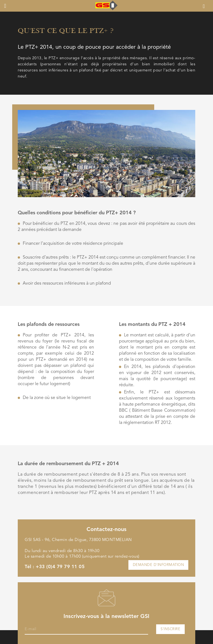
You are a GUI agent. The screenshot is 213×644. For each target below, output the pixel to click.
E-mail (30, 629)
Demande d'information (159, 565)
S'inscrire (170, 629)
